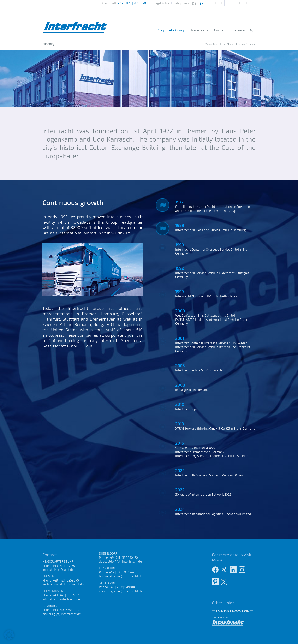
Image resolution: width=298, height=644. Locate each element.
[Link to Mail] (215, 3)
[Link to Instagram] (240, 3)
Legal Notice (162, 3)
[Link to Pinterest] (221, 3)
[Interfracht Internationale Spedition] (75, 22)
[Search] (252, 30)
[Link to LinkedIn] (246, 3)
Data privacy (181, 3)
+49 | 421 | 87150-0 (132, 3)
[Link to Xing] (228, 3)
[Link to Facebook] (234, 3)
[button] (9, 635)
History (49, 44)
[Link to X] (252, 3)
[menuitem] (162, 3)
